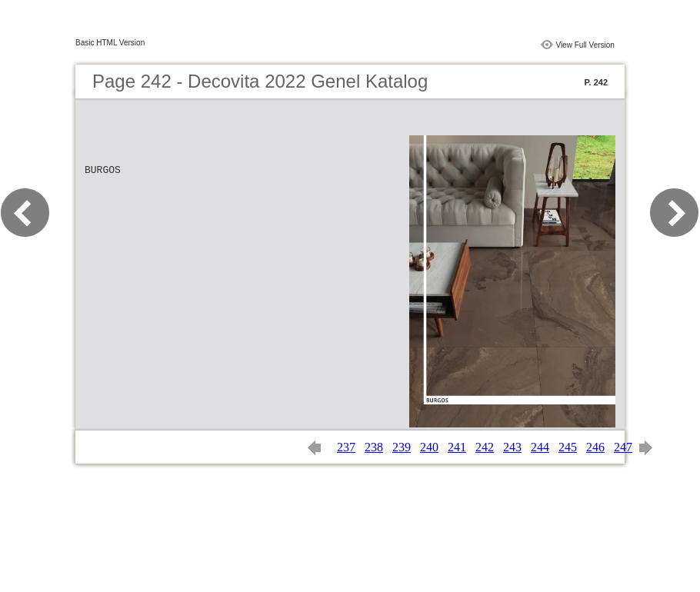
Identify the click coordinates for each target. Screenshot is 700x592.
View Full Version (585, 45)
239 (402, 447)
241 (457, 447)
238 (374, 447)
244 (540, 447)
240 (429, 447)
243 (512, 447)
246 (595, 447)
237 (346, 447)
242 (485, 447)
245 (568, 447)
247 (623, 447)
